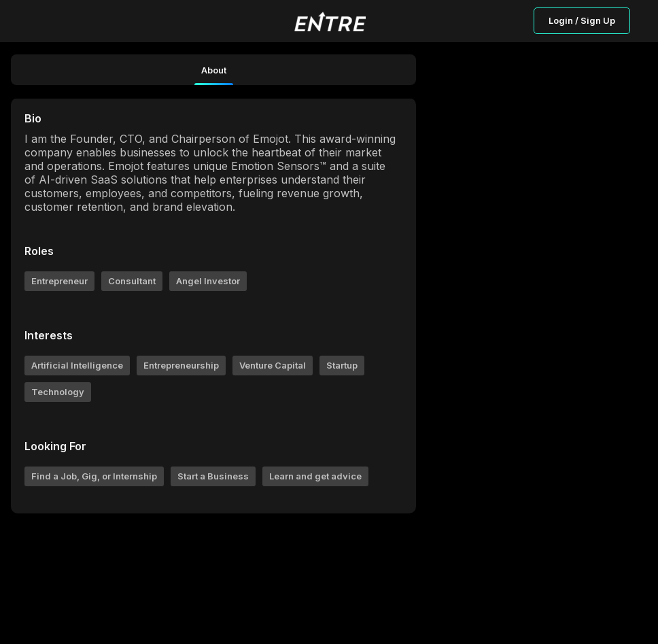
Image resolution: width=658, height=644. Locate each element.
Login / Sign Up (582, 20)
